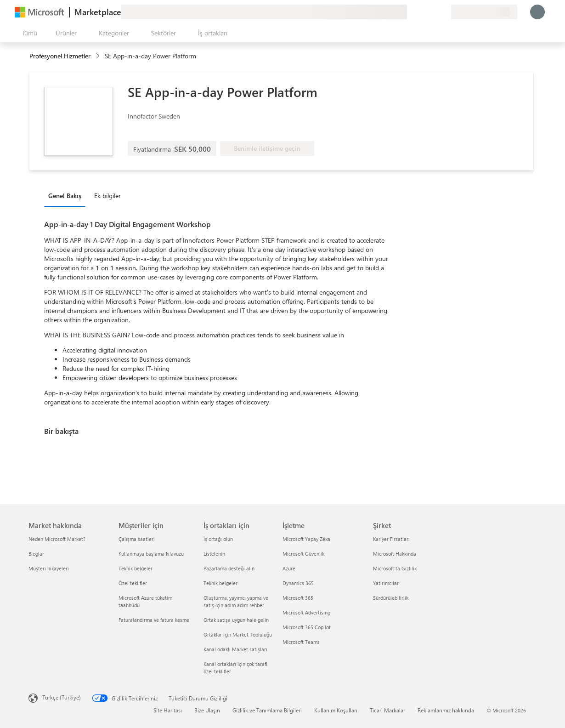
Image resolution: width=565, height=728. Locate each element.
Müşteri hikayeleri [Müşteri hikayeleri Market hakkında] (49, 568)
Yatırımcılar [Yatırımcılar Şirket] (386, 583)
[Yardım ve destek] (422, 12)
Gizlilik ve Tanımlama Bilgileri (267, 710)
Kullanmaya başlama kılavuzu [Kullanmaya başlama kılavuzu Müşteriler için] (151, 554)
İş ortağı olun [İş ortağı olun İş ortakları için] (218, 539)
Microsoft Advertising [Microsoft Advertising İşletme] (306, 612)
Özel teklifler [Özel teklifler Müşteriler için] (133, 583)
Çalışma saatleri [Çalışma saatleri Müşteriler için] (137, 539)
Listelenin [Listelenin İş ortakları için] (214, 554)
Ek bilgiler (107, 196)
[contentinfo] (99, 56)
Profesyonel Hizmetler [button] (60, 56)
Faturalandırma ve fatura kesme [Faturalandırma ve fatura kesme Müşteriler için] (154, 620)
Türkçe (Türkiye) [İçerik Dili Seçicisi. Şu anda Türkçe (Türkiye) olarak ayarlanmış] (62, 697)
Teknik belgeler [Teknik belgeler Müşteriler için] (136, 568)
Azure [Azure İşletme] (289, 568)
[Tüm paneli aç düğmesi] (28, 33)
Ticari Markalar (387, 710)
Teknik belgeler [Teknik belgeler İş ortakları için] (220, 583)
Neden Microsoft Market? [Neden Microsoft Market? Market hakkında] (57, 539)
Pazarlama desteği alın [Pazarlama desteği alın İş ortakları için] (229, 568)
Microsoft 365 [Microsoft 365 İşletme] (298, 598)
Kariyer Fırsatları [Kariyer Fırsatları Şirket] (391, 539)
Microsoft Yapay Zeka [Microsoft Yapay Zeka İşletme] (306, 539)
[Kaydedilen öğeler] (433, 12)
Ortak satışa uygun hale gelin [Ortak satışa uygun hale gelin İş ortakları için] (236, 620)
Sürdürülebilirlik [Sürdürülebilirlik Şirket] (391, 598)
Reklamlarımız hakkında (446, 710)
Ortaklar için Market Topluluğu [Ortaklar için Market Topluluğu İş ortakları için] (238, 634)
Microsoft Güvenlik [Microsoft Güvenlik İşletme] (303, 554)
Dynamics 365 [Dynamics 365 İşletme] (298, 583)
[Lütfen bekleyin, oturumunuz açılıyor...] (537, 12)
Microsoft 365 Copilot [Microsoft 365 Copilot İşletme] (307, 627)
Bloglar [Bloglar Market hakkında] (36, 554)
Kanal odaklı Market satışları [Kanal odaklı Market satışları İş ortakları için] (235, 649)
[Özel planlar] (444, 12)
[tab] (67, 195)
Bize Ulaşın (207, 710)
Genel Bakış (65, 196)
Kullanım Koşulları (336, 710)
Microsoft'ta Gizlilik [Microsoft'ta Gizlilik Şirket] (395, 568)
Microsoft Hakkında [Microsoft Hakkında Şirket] (395, 554)
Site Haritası (168, 710)
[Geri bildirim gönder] (411, 12)
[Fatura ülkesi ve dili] (484, 12)
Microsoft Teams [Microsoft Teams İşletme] (301, 642)
